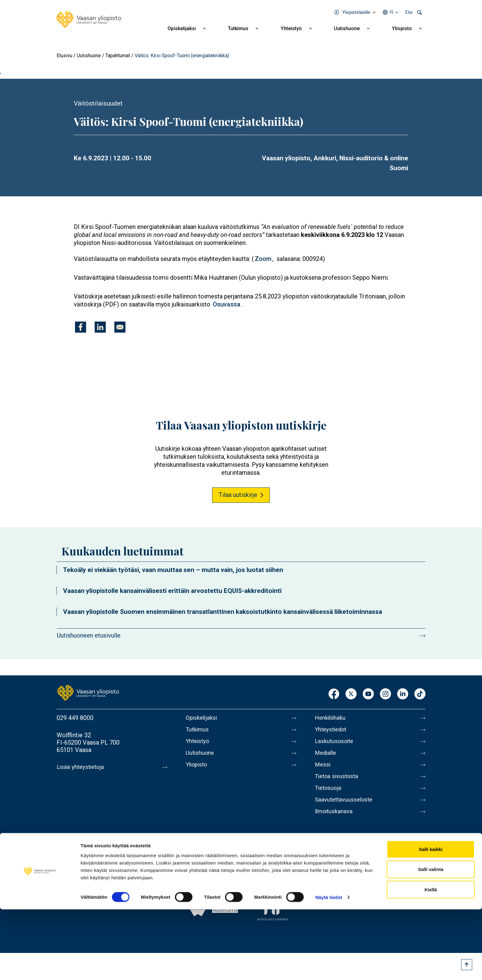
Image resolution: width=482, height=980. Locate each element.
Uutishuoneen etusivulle (89, 635)
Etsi (409, 12)
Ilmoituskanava (335, 821)
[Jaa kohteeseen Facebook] (81, 327)
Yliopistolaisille (356, 12)
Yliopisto (402, 28)
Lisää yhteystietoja (82, 767)
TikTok (420, 694)
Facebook (334, 694)
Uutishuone (347, 28)
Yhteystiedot (332, 731)
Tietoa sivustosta (338, 782)
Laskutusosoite (336, 744)
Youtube (368, 694)
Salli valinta (431, 940)
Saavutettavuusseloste (346, 808)
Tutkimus (238, 28)
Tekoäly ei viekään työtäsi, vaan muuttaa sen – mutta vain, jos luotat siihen (173, 570)
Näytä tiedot (329, 968)
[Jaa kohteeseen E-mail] (120, 327)
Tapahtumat (118, 56)
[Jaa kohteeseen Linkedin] (100, 327)
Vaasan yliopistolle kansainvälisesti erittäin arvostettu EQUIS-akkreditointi (172, 591)
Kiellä (431, 960)
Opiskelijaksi (182, 28)
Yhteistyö (291, 28)
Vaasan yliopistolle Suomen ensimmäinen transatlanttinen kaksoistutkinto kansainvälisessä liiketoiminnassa (223, 612)
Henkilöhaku (331, 718)
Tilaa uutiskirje (238, 495)
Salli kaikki (431, 920)
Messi (323, 770)
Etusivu (64, 56)
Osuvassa (227, 304)
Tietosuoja (329, 795)
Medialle (326, 757)
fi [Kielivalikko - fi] (392, 12)
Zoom (263, 259)
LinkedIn (403, 694)
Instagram (385, 694)
